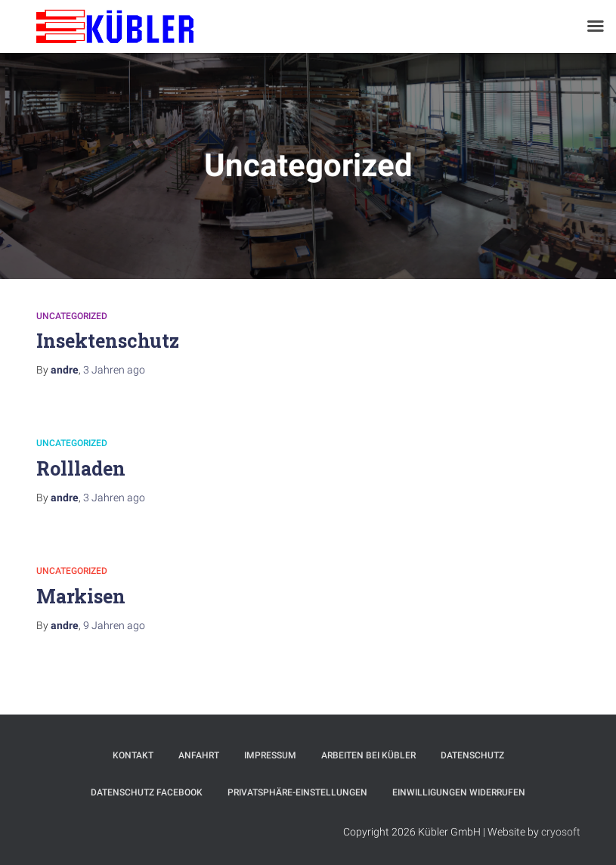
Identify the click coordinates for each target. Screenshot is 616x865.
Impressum (270, 755)
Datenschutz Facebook (147, 792)
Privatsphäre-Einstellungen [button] (297, 792)
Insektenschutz (108, 341)
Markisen (81, 596)
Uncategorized (72, 316)
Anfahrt (199, 755)
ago (114, 370)
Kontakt (133, 755)
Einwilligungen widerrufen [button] (459, 792)
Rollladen (81, 468)
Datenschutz (472, 755)
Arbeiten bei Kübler (368, 755)
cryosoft (561, 832)
